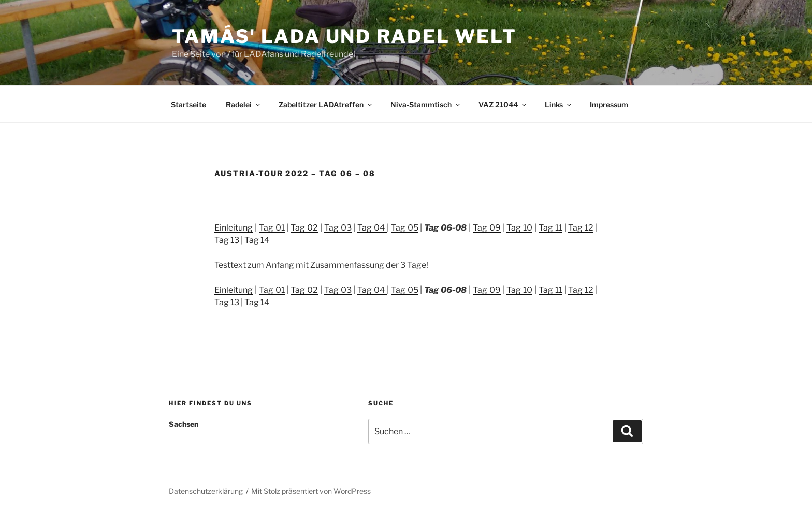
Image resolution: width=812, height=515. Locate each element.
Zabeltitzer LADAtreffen (326, 104)
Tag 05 (405, 228)
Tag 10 (519, 228)
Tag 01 (272, 228)
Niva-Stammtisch (426, 104)
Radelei (244, 104)
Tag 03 (338, 228)
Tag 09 (487, 228)
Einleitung (234, 228)
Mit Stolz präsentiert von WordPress (311, 491)
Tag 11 (550, 228)
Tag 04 (372, 228)
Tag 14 (257, 240)
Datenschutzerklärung (206, 491)
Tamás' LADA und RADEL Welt (344, 36)
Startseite (189, 104)
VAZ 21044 (503, 104)
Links (559, 104)
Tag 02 (304, 228)
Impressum (609, 104)
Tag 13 (227, 240)
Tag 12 (581, 228)
